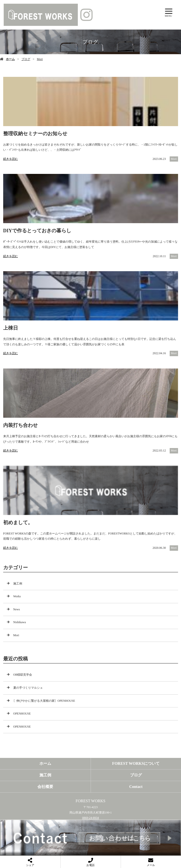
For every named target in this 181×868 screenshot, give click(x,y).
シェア (30, 865)
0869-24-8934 (91, 818)
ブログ (26, 59)
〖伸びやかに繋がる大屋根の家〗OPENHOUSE (44, 701)
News (17, 609)
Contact (136, 787)
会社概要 (45, 787)
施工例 (18, 584)
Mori (40, 59)
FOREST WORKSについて (136, 763)
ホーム (10, 59)
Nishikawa (20, 622)
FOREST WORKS (90, 801)
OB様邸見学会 (23, 675)
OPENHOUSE (22, 714)
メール (151, 865)
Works (17, 596)
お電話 (90, 865)
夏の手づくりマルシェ (28, 688)
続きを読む (11, 159)
